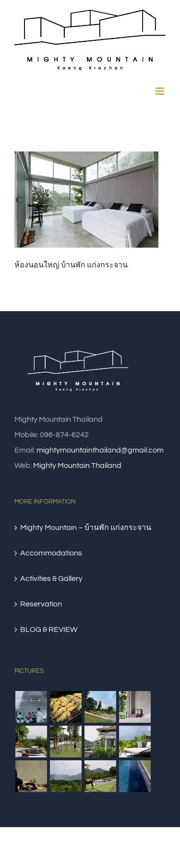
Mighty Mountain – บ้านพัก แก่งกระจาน (86, 528)
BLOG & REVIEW (49, 629)
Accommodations (51, 553)
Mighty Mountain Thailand (77, 465)
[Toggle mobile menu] (161, 91)
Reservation (41, 604)
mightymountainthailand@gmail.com (100, 450)
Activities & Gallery (51, 579)
